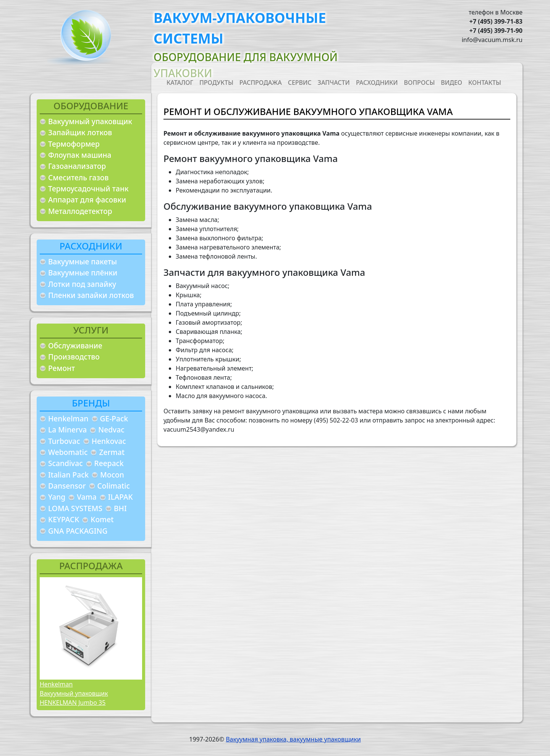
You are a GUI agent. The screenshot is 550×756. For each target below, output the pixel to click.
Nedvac (111, 430)
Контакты (485, 83)
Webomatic (68, 452)
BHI (120, 508)
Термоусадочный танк (88, 189)
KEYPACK (64, 519)
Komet (102, 519)
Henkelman (68, 418)
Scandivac (66, 463)
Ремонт (61, 368)
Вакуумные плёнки (83, 273)
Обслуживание (75, 346)
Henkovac (109, 441)
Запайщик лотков (80, 132)
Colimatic (114, 486)
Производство (74, 357)
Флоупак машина (80, 155)
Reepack (109, 463)
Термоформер (74, 144)
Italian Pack (68, 475)
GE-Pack (114, 418)
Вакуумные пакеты (82, 261)
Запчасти (334, 83)
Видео (451, 83)
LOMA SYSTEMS (75, 508)
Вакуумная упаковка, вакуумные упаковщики (293, 739)
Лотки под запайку (82, 284)
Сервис (300, 83)
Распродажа (261, 83)
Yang (57, 497)
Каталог (180, 83)
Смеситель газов (78, 177)
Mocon (112, 475)
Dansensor (67, 486)
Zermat (112, 452)
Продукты (216, 83)
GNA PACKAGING (78, 531)
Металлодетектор (80, 211)
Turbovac (64, 441)
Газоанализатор (77, 166)
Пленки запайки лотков (91, 295)
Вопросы (420, 83)
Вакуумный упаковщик (90, 121)
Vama (87, 497)
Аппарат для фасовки (87, 200)
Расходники (377, 83)
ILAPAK (121, 497)
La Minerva (67, 430)
